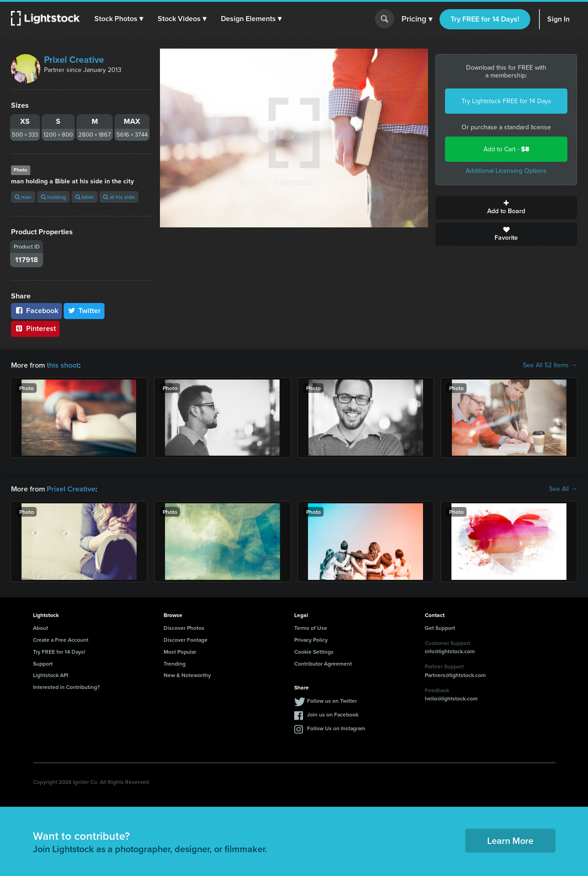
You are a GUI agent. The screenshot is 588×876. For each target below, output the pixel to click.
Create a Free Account (61, 640)
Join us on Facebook (333, 714)
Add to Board (506, 208)
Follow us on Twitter (332, 701)
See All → (563, 489)
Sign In (558, 19)
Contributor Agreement (323, 664)
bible (85, 197)
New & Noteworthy (187, 675)
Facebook (36, 311)
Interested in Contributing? (66, 687)
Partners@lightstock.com (455, 675)
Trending (175, 664)
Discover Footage (186, 640)
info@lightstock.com (450, 651)
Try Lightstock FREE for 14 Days (506, 101)
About (41, 628)
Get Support (440, 628)
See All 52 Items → (550, 365)
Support (43, 664)
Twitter (84, 311)
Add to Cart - (506, 149)
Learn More (510, 840)
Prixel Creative (74, 60)
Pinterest (35, 328)
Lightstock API (51, 675)
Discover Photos (184, 628)
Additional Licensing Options (506, 171)
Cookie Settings (314, 652)
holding (53, 197)
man (23, 197)
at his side (119, 197)
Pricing (417, 19)
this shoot (63, 365)
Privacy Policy (311, 640)
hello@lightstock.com (451, 698)
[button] (119, 19)
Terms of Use (311, 628)
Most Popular (180, 652)
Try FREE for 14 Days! (485, 19)
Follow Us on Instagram (336, 728)
